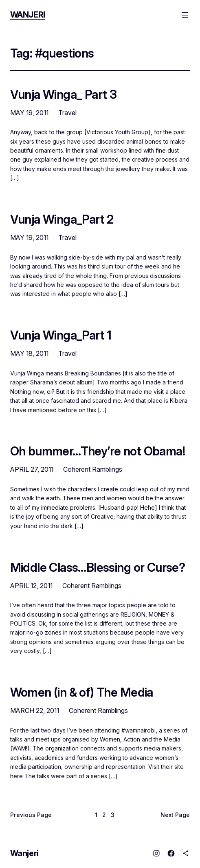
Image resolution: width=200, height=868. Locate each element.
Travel (67, 113)
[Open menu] (185, 15)
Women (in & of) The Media (82, 692)
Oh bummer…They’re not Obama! (98, 451)
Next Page (175, 815)
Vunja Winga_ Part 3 (64, 94)
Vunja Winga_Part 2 (62, 219)
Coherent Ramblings (93, 469)
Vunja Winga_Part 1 (61, 335)
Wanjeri (28, 15)
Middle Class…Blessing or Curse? (98, 567)
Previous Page (31, 815)
